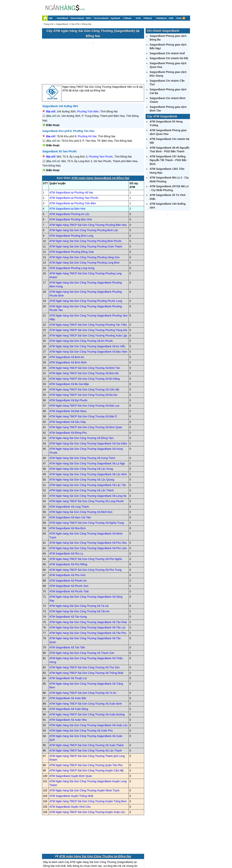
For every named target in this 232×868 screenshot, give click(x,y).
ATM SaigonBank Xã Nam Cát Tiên (70, 489)
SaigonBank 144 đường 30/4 (60, 78)
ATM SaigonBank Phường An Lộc (70, 186)
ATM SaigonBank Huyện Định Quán (71, 748)
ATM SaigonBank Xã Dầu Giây (68, 394)
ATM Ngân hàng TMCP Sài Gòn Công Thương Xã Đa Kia (83, 367)
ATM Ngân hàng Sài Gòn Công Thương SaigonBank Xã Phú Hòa (88, 515)
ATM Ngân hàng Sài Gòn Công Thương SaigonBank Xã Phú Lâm (88, 520)
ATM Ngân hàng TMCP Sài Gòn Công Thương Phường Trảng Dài (88, 302)
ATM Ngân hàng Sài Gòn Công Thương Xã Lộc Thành (82, 462)
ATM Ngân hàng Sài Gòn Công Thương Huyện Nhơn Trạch (85, 762)
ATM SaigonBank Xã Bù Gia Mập (69, 356)
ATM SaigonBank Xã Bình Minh (68, 334)
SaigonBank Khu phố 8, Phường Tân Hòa (68, 103)
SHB (171, 18)
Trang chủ (49, 24)
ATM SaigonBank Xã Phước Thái (69, 563)
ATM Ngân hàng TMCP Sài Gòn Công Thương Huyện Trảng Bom (88, 773)
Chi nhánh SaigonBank (163, 31)
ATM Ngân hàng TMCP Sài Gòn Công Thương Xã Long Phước (87, 473)
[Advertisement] (93, 47)
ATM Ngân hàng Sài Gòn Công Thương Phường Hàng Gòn (85, 229)
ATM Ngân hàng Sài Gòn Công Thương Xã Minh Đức (81, 484)
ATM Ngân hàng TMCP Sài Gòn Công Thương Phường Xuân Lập (88, 307)
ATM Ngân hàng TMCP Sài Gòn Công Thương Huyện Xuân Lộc (87, 784)
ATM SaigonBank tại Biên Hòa (67, 181)
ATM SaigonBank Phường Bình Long (71, 207)
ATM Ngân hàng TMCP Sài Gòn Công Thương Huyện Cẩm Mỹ (87, 742)
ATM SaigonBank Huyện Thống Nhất (71, 768)
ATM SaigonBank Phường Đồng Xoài (72, 224)
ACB (138, 18)
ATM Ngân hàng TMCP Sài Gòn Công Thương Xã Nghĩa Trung (87, 495)
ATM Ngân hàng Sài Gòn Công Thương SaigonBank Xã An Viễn (87, 318)
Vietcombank (77, 18)
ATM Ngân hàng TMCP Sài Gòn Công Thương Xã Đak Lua (84, 378)
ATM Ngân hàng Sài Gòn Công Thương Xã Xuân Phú (81, 703)
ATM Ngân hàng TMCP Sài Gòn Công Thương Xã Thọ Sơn (85, 639)
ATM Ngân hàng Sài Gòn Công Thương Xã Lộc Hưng (81, 441)
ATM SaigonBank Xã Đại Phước (69, 372)
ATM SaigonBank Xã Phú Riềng (68, 536)
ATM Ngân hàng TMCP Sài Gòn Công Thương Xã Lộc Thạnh (86, 722)
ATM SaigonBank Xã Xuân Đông (69, 681)
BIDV (89, 18)
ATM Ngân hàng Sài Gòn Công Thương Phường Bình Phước (86, 213)
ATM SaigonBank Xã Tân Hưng (68, 589)
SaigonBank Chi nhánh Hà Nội (169, 58)
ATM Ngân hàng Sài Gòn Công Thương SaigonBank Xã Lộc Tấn (88, 457)
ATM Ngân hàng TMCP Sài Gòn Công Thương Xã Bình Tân (85, 340)
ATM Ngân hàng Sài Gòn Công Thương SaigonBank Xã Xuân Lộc (89, 697)
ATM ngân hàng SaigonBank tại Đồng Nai (100, 150)
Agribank (115, 18)
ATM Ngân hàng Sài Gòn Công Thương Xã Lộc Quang (82, 452)
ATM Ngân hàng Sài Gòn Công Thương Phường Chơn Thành (86, 218)
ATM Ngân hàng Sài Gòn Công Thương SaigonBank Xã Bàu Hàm (88, 324)
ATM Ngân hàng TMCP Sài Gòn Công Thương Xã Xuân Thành (87, 717)
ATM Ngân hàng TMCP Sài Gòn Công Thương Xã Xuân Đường (87, 686)
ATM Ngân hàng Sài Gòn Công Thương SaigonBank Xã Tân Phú (88, 605)
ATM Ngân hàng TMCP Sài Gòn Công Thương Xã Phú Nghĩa (86, 531)
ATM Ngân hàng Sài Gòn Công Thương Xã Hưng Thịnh (82, 430)
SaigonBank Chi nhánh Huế (167, 53)
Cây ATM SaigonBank (162, 116)
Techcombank (101, 18)
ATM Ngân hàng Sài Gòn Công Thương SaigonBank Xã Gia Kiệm (88, 415)
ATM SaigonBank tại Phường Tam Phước (74, 170)
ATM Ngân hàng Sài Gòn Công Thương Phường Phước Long (86, 273)
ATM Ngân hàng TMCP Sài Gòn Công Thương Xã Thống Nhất (86, 645)
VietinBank (63, 18)
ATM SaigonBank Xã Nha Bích (68, 500)
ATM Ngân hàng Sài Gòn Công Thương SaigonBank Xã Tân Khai (88, 594)
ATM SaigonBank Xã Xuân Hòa (68, 692)
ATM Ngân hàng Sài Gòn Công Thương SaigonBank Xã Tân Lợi (87, 599)
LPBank (127, 18)
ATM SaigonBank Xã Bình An (67, 329)
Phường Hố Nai (87, 108)
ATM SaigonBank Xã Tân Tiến (67, 619)
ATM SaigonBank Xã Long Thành (69, 478)
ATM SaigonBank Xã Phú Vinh (68, 547)
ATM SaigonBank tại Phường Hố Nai (71, 164)
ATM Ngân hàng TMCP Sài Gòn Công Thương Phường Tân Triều (88, 297)
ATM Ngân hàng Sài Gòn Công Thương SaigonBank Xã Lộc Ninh (88, 446)
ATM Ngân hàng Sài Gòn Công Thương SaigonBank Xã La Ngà (87, 435)
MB (51, 18)
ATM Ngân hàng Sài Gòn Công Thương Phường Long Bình (85, 235)
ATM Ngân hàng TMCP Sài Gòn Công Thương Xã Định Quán (86, 399)
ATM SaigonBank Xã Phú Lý (66, 525)
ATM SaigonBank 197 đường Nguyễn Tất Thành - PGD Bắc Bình (168, 160)
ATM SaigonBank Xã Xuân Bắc (68, 670)
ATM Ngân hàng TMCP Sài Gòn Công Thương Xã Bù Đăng (85, 351)
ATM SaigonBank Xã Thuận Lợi (68, 650)
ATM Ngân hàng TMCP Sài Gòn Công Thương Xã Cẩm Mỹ (84, 361)
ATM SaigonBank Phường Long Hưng (72, 240)
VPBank (148, 18)
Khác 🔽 (181, 18)
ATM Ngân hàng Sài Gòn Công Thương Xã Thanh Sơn (82, 625)
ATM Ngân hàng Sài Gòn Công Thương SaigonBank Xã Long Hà (88, 468)
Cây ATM (75, 24)
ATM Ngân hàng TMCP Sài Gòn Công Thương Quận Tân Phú (86, 737)
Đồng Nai (87, 24)
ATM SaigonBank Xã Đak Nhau (68, 383)
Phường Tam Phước (101, 129)
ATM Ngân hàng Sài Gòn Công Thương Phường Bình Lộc (84, 202)
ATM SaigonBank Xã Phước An (68, 552)
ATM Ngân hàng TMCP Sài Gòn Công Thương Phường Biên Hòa (88, 197)
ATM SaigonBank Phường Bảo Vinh (71, 191)
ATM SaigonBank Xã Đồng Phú (68, 404)
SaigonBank (62, 24)
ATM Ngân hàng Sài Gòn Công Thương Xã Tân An (80, 583)
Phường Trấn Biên (88, 83)
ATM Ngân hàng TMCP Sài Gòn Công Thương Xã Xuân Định (86, 675)
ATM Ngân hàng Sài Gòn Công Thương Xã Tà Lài (79, 578)
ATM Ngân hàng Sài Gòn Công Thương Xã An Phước (81, 313)
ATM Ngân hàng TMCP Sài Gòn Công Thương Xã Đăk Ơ (83, 388)
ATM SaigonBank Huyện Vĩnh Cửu (70, 779)
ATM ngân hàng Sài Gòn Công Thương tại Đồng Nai (95, 828)
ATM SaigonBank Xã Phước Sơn (69, 558)
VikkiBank (161, 18)
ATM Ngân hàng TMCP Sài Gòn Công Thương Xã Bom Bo (84, 345)
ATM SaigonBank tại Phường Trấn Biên (73, 175)
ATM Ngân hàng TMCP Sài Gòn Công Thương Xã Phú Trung (86, 542)
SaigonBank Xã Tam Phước (60, 123)
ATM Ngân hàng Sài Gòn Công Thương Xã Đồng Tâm (82, 410)
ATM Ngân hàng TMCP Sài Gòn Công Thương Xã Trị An (83, 665)
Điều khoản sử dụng (138, 856)
